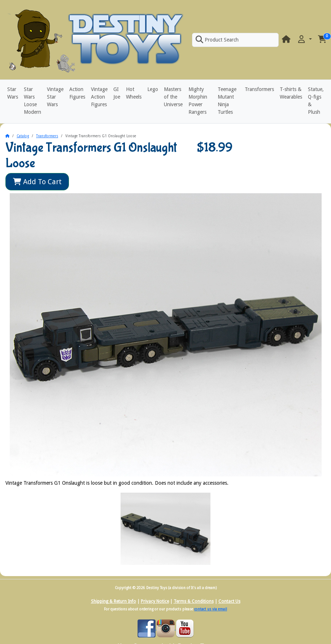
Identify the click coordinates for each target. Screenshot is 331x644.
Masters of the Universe (173, 97)
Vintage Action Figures (99, 97)
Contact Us (229, 601)
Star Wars (13, 93)
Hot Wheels (134, 93)
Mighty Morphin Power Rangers (198, 101)
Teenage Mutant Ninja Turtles (227, 101)
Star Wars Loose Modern (32, 101)
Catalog (23, 136)
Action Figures (77, 93)
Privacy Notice (155, 601)
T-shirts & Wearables (291, 93)
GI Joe (117, 93)
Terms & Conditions (194, 601)
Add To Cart (37, 182)
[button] (304, 40)
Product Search (217, 40)
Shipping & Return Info (114, 601)
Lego (153, 89)
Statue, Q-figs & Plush (316, 101)
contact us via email (211, 609)
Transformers (259, 89)
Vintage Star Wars (55, 97)
